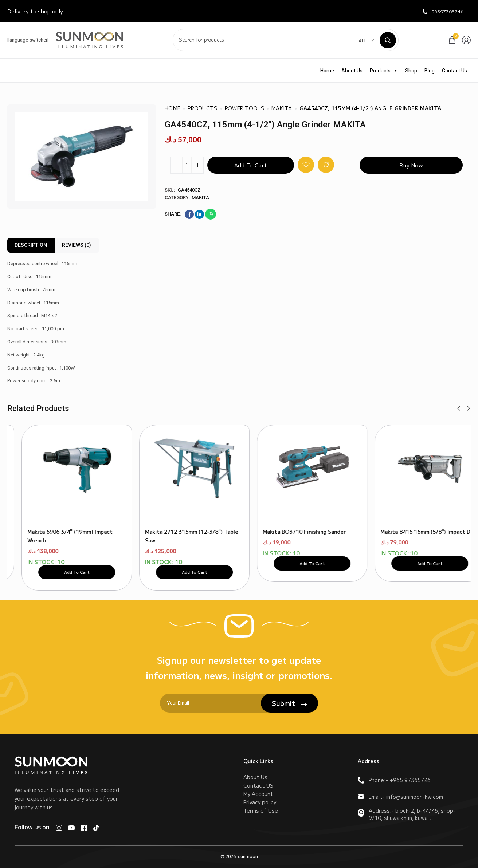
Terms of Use (261, 822)
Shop (411, 71)
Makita (200, 198)
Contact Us (455, 71)
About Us (352, 71)
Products (384, 71)
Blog (430, 71)
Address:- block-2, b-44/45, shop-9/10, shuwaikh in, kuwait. (407, 814)
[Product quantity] (187, 165)
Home (327, 71)
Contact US (258, 790)
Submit (289, 703)
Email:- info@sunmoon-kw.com (400, 797)
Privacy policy (260, 812)
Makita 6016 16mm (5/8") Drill (287, 519)
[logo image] (89, 40)
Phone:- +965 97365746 (394, 780)
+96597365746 (438, 11)
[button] (459, 409)
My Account (258, 801)
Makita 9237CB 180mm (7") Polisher (59, 519)
